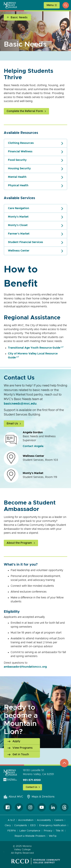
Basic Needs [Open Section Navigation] (19, 18)
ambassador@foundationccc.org (25, 667)
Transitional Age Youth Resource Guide (34, 348)
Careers (59, 820)
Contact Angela (33, 446)
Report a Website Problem (30, 836)
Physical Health (18, 186)
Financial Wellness (20, 152)
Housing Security (19, 169)
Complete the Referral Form (25, 111)
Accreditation (26, 820)
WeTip (53, 836)
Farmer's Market (19, 234)
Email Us (12, 424)
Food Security (17, 160)
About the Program (19, 543)
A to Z (11, 820)
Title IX (60, 831)
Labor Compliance (30, 831)
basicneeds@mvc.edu (20, 404)
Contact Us (32, 787)
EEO (33, 825)
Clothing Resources (21, 143)
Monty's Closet (18, 225)
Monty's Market (18, 217)
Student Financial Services (25, 242)
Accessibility (44, 820)
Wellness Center (19, 251)
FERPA (12, 831)
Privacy (48, 831)
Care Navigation (19, 208)
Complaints (21, 825)
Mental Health (17, 177)
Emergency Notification (53, 825)
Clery (8, 825)
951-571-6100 (32, 780)
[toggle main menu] (52, 5)
